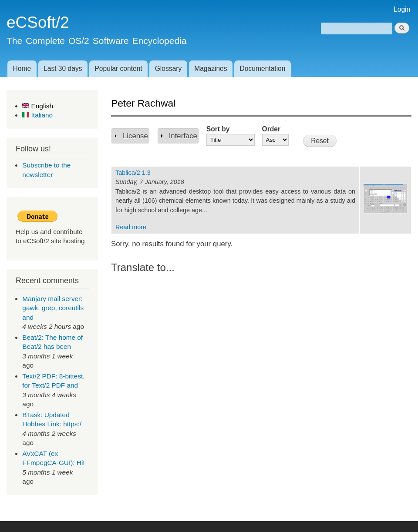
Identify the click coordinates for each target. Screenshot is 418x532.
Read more (131, 227)
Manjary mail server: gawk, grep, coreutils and (53, 308)
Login (402, 9)
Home (22, 69)
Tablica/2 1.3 (133, 173)
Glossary (169, 69)
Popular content (118, 69)
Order (271, 129)
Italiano (37, 115)
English (38, 106)
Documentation (263, 69)
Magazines (211, 69)
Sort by (218, 129)
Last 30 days (63, 69)
